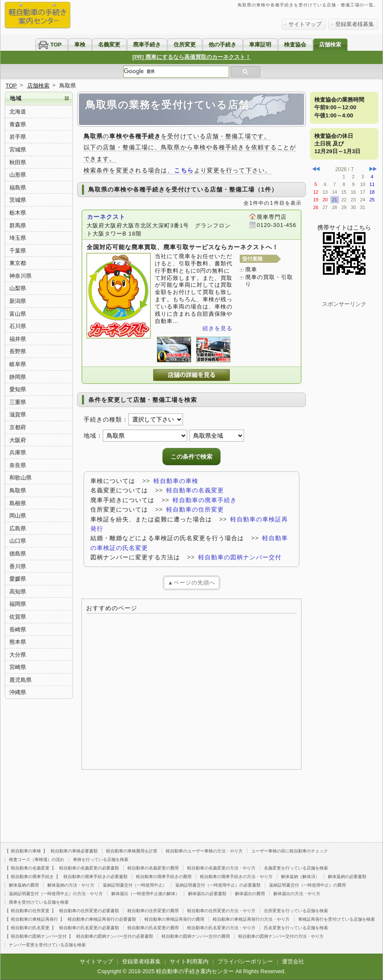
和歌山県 (20, 478)
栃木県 (18, 213)
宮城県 (18, 150)
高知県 (18, 592)
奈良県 (18, 465)
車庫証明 (260, 45)
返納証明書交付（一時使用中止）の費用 (308, 885)
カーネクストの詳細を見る (191, 375)
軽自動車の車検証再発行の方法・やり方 (251, 919)
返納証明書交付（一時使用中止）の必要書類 (218, 885)
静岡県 (18, 377)
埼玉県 (18, 238)
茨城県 (18, 200)
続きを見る (218, 328)
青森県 (18, 124)
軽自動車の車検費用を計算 (132, 851)
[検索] (176, 72)
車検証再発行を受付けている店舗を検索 (337, 919)
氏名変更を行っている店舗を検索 (296, 928)
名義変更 (109, 45)
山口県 (18, 541)
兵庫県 (18, 452)
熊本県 (18, 642)
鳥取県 (18, 490)
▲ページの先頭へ (191, 583)
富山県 (18, 314)
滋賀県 (18, 414)
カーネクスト (106, 217)
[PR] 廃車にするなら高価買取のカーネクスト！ (191, 57)
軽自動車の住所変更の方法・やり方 (221, 911)
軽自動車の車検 (176, 481)
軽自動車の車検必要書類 (74, 851)
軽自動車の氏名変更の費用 (153, 928)
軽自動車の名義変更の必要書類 (89, 868)
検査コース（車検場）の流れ (37, 859)
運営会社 (293, 961)
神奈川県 (20, 276)
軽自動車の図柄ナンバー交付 (240, 557)
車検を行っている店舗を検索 (101, 859)
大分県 (18, 655)
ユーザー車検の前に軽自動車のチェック (290, 851)
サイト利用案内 (189, 961)
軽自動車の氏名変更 (30, 928)
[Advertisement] (191, 691)
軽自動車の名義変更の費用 (153, 868)
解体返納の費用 (24, 885)
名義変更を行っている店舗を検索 (296, 868)
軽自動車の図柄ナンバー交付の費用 (196, 936)
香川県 (18, 566)
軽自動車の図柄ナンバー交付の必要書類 (115, 936)
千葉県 (18, 251)
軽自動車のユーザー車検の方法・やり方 (204, 851)
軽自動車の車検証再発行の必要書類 (102, 919)
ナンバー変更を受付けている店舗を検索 (47, 945)
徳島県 (18, 554)
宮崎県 (18, 667)
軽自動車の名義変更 (195, 490)
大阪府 (18, 440)
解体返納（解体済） (300, 877)
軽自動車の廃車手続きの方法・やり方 (236, 877)
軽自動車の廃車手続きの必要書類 (96, 877)
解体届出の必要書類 (207, 894)
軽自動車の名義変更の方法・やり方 (221, 868)
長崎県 (18, 630)
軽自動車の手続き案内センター (195, 971)
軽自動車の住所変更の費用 (153, 911)
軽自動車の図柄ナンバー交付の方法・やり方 (281, 936)
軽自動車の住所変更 (195, 509)
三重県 (18, 402)
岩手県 (18, 137)
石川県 (18, 326)
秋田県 (18, 162)
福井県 (18, 339)
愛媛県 (18, 579)
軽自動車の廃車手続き (205, 500)
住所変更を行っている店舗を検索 (296, 911)
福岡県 (18, 604)
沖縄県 (18, 692)
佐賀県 (18, 617)
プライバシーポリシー (245, 961)
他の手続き (222, 45)
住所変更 (185, 45)
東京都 (18, 263)
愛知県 (18, 389)
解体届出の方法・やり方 (297, 894)
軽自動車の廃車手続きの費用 (164, 877)
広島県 (18, 528)
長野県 (18, 351)
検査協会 (295, 45)
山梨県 (18, 288)
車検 (80, 45)
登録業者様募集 (355, 24)
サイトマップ (305, 24)
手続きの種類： (106, 419)
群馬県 (18, 225)
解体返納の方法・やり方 (71, 885)
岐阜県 (18, 364)
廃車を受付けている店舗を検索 (39, 902)
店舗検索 (330, 45)
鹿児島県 (20, 680)
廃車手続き (147, 45)
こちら (184, 170)
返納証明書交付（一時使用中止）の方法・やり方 (56, 894)
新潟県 (18, 301)
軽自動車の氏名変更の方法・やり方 (221, 928)
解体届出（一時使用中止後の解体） (145, 894)
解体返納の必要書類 (347, 877)
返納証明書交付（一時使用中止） (135, 885)
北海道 (18, 112)
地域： (93, 436)
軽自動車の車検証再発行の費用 (174, 919)
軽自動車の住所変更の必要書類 (89, 911)
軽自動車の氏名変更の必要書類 (89, 928)
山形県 (18, 175)
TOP (56, 45)
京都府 (18, 427)
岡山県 (18, 516)
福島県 (18, 188)
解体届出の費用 (250, 894)
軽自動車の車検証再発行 (35, 919)
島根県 (18, 503)
